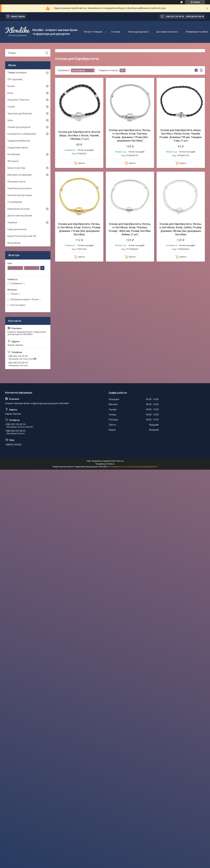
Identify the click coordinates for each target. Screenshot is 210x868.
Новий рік (12, 222)
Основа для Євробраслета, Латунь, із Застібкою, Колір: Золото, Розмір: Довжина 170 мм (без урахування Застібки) (79, 229)
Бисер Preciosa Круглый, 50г (22, 236)
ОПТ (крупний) (15, 79)
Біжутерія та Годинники (20, 175)
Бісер (10, 93)
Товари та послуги (17, 73)
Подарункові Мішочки (19, 141)
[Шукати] (47, 53)
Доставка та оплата (167, 32)
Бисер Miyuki (14, 243)
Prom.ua (120, 461)
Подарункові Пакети (18, 148)
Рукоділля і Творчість (19, 100)
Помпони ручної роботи (20, 188)
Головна (116, 32)
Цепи (10, 120)
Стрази (11, 107)
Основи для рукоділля (19, 127)
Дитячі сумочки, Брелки (20, 216)
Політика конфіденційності (146, 467)
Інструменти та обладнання (22, 134)
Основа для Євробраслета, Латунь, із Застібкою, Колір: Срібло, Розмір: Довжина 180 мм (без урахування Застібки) (181, 229)
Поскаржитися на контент (121, 467)
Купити (82, 163)
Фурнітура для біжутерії (20, 114)
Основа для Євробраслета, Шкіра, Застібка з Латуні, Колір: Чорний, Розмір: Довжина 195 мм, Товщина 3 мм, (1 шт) (181, 135)
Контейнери (14, 154)
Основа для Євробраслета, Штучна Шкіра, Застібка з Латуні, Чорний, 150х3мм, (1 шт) (79, 135)
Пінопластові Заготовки (20, 195)
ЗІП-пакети (13, 161)
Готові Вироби (15, 202)
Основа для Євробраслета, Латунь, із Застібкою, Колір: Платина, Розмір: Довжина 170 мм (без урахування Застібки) (130, 135)
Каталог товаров (93, 32)
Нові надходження (138, 32)
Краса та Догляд (16, 168)
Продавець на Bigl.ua (105, 464)
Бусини (11, 86)
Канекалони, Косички (19, 209)
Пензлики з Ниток (16, 182)
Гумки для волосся (17, 229)
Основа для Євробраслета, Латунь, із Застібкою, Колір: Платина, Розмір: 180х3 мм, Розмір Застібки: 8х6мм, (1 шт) (130, 229)
